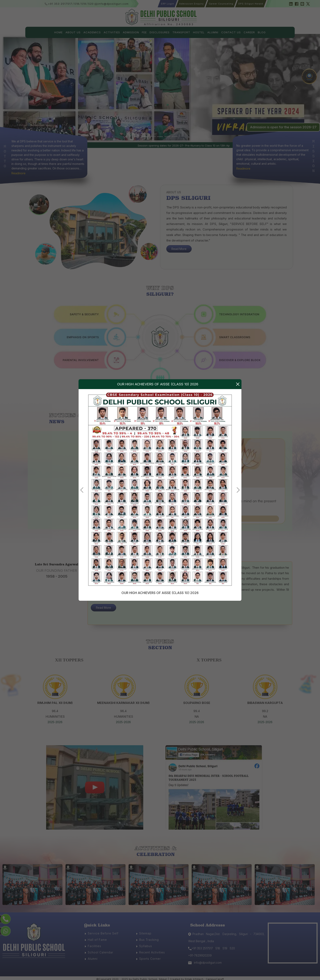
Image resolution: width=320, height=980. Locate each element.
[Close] (238, 384)
